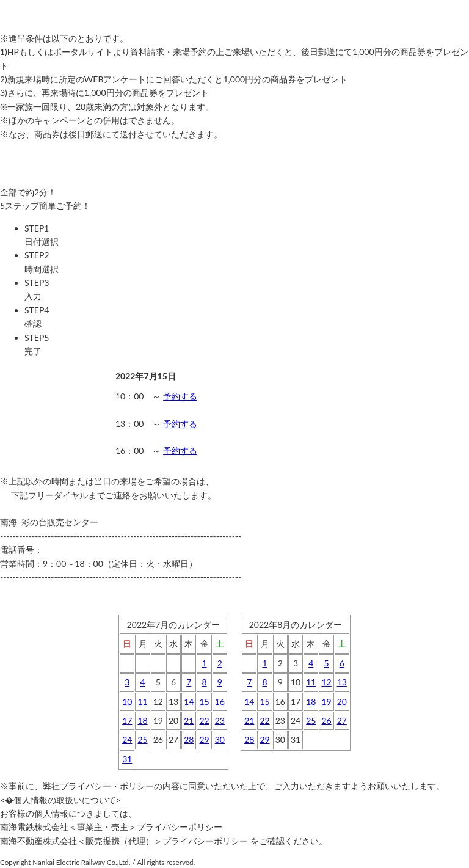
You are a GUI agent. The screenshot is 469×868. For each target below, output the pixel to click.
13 (342, 682)
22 (204, 720)
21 (189, 720)
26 (326, 720)
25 (142, 739)
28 (189, 739)
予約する (180, 396)
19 (326, 702)
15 (204, 702)
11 (142, 702)
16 (220, 702)
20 (342, 702)
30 (220, 739)
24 (127, 739)
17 (127, 720)
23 (220, 720)
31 (127, 759)
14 (189, 702)
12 (326, 682)
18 (142, 720)
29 (204, 739)
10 (127, 702)
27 (342, 720)
